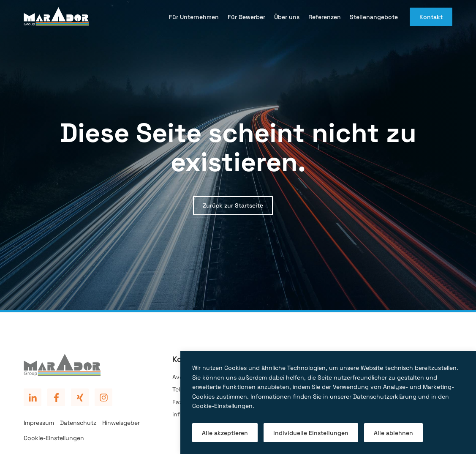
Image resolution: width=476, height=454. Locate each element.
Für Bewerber (246, 17)
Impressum (39, 423)
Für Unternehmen (194, 17)
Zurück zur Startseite (233, 205)
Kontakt (431, 17)
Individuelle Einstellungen (311, 433)
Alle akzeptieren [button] (225, 433)
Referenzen (325, 17)
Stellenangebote (374, 17)
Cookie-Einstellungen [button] (222, 406)
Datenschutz (78, 423)
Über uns (287, 17)
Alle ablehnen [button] (393, 433)
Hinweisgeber (121, 423)
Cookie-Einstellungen (54, 438)
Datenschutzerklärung (385, 397)
